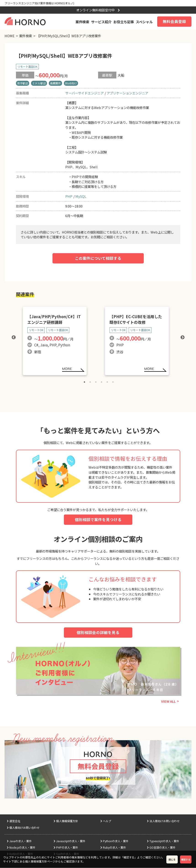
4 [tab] (102, 382)
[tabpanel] (57, 338)
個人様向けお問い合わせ (23, 828)
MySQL (81, 196)
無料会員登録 (174, 21)
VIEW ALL (168, 702)
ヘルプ (106, 822)
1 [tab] (84, 382)
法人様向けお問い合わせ (163, 822)
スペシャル (144, 22)
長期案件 (55, 83)
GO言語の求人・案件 (161, 848)
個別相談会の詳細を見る (98, 632)
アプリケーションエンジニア (127, 93)
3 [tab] (96, 382)
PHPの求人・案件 (66, 848)
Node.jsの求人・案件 (21, 848)
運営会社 (14, 822)
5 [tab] (107, 382)
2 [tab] (90, 382)
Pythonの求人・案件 (114, 842)
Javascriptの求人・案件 (69, 842)
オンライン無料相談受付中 (98, 10)
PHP (69, 196)
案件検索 (82, 22)
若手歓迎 (23, 83)
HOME (10, 36)
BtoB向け (71, 83)
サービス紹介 (101, 22)
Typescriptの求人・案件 (163, 842)
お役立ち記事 (124, 22)
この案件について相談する (98, 258)
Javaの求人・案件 (19, 842)
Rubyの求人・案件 (113, 848)
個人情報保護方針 (66, 822)
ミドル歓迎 (39, 83)
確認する (186, 859)
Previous (14, 338)
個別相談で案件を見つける (98, 520)
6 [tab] (113, 382)
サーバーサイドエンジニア (84, 93)
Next (183, 338)
